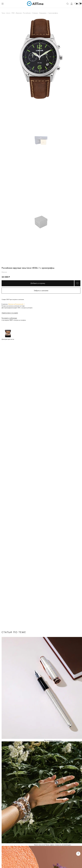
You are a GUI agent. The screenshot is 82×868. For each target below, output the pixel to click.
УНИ (13, 13)
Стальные (35, 13)
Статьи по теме (14, 632)
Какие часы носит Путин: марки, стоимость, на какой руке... (53, 845)
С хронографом (53, 13)
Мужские (19, 13)
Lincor (8, 13)
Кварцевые (43, 13)
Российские (27, 13)
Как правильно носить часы (53, 740)
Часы (3, 13)
